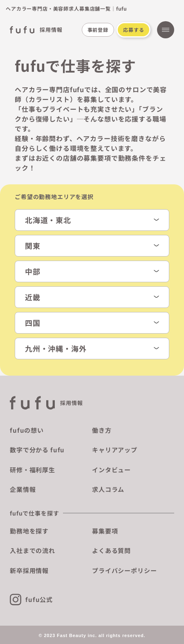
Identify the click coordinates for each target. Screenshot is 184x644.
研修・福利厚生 (33, 470)
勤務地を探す (29, 531)
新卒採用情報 (29, 570)
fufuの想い (27, 430)
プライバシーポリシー (124, 570)
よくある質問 (111, 550)
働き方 (102, 430)
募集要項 (105, 531)
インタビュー (111, 470)
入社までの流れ (33, 550)
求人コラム (108, 489)
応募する (134, 30)
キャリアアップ (115, 450)
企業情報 (23, 489)
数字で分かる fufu (37, 450)
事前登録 (98, 30)
